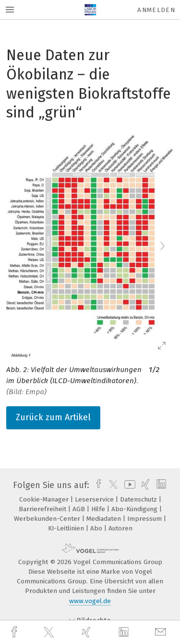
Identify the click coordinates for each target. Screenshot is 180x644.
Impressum (145, 519)
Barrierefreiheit (43, 509)
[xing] (87, 632)
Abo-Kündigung (135, 509)
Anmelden (156, 10)
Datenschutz (139, 499)
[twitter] (50, 632)
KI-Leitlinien (67, 528)
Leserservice (95, 499)
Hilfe (99, 509)
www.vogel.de (90, 601)
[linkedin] (125, 632)
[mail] (162, 632)
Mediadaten (105, 519)
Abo (97, 528)
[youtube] (128, 485)
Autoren (120, 528)
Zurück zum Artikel (53, 417)
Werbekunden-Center (48, 519)
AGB (80, 509)
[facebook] (15, 632)
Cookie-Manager (45, 499)
